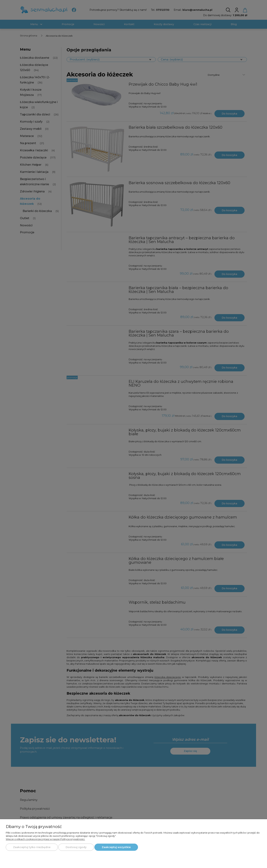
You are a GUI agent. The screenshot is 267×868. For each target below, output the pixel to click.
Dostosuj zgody (76, 847)
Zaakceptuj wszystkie (116, 847)
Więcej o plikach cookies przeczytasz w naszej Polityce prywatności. (45, 839)
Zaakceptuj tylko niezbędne (32, 847)
